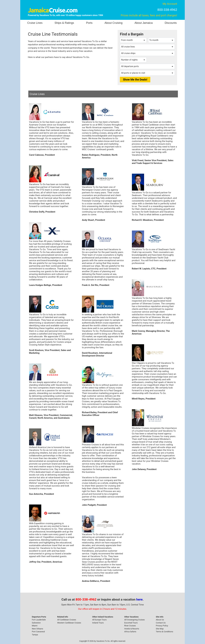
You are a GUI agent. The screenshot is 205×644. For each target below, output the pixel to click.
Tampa (35, 635)
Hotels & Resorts (132, 629)
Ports (89, 23)
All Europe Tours (99, 620)
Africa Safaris (130, 632)
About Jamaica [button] (144, 23)
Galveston (36, 623)
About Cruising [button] (113, 23)
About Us (160, 620)
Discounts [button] (171, 23)
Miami (35, 626)
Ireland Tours (98, 623)
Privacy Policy (162, 626)
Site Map (160, 629)
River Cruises (130, 626)
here (140, 599)
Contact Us (161, 623)
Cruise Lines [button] (35, 23)
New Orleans (37, 629)
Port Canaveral (38, 632)
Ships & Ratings (64, 23)
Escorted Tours (131, 623)
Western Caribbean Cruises (69, 623)
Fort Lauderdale (39, 620)
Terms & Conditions (164, 632)
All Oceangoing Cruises (134, 620)
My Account (170, 4)
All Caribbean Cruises (67, 620)
